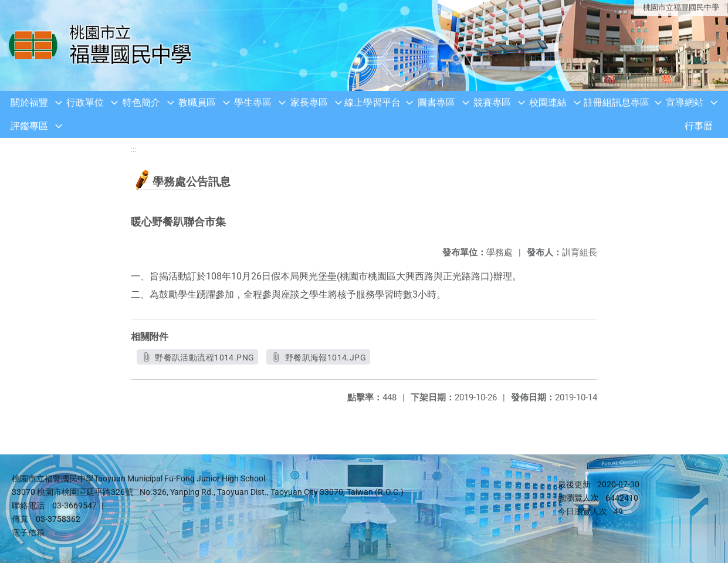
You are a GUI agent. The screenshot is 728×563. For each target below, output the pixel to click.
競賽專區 (492, 102)
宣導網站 (685, 102)
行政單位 (85, 102)
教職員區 (197, 102)
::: (133, 149)
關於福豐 (29, 102)
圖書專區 (436, 102)
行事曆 (699, 126)
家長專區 (309, 102)
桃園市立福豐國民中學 (681, 7)
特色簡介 (141, 102)
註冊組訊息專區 (617, 102)
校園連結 (548, 102)
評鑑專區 (29, 126)
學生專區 (253, 102)
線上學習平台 (373, 102)
